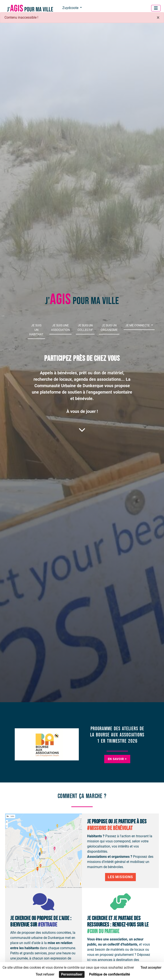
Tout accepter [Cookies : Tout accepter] (151, 967)
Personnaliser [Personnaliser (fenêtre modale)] (72, 974)
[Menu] (156, 8)
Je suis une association (60, 328)
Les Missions (120, 877)
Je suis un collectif (85, 328)
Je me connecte (138, 325)
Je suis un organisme (109, 328)
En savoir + (117, 759)
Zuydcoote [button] (71, 8)
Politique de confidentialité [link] (110, 974)
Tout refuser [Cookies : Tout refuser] (45, 974)
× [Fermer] (158, 18)
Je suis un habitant (36, 330)
